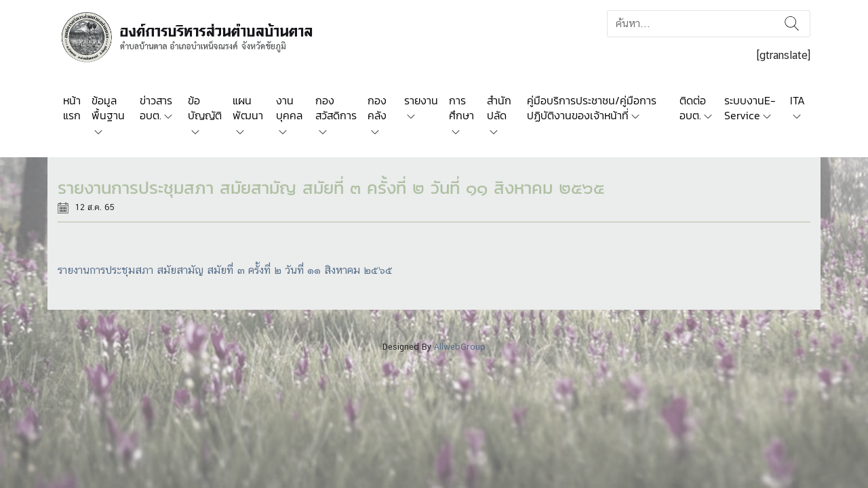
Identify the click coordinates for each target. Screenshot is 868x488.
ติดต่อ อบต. (693, 108)
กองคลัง (377, 108)
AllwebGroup (460, 347)
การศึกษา (461, 108)
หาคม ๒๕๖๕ (364, 270)
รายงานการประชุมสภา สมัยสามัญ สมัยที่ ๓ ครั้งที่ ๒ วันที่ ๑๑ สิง (197, 270)
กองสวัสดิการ (336, 108)
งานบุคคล (289, 108)
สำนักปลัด (499, 108)
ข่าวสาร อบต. (156, 108)
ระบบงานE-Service (750, 108)
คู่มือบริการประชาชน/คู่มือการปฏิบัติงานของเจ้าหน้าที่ (592, 108)
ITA (797, 100)
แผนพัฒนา (248, 108)
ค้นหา (792, 24)
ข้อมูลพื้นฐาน (108, 108)
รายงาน (421, 100)
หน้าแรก (72, 108)
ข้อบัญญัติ (205, 108)
